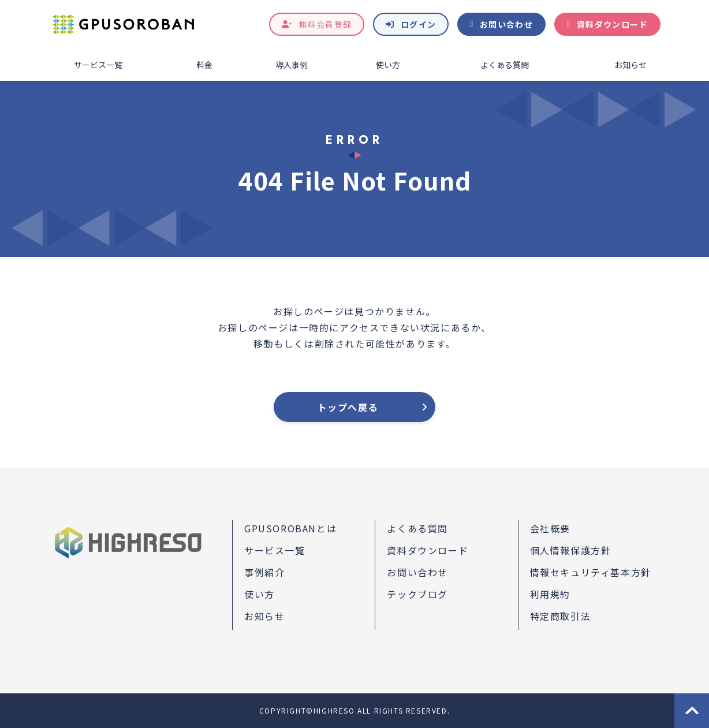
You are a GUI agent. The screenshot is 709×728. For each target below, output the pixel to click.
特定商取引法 (561, 616)
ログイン (419, 24)
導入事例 (292, 65)
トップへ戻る (348, 407)
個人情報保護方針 (571, 550)
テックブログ (417, 594)
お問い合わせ (506, 24)
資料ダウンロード (612, 24)
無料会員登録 (325, 24)
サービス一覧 (98, 65)
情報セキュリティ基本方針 (591, 572)
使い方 (388, 65)
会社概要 (550, 528)
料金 (204, 65)
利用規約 (550, 594)
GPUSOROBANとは (290, 528)
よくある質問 (505, 65)
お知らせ (630, 65)
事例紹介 (264, 572)
